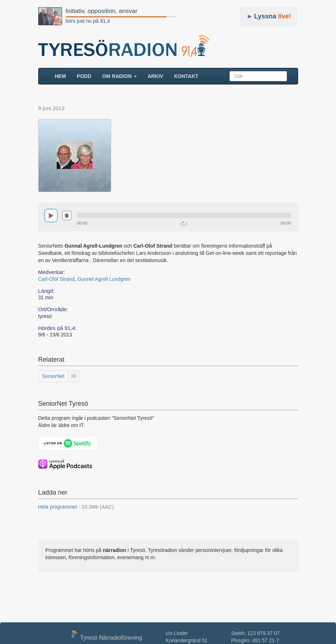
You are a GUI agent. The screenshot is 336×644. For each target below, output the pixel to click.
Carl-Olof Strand (56, 279)
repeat (184, 223)
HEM (63, 76)
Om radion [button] (119, 76)
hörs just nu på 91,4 (88, 21)
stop (67, 216)
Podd (84, 76)
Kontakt (186, 76)
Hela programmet (76, 507)
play (51, 216)
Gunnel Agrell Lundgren (104, 279)
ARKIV (156, 76)
